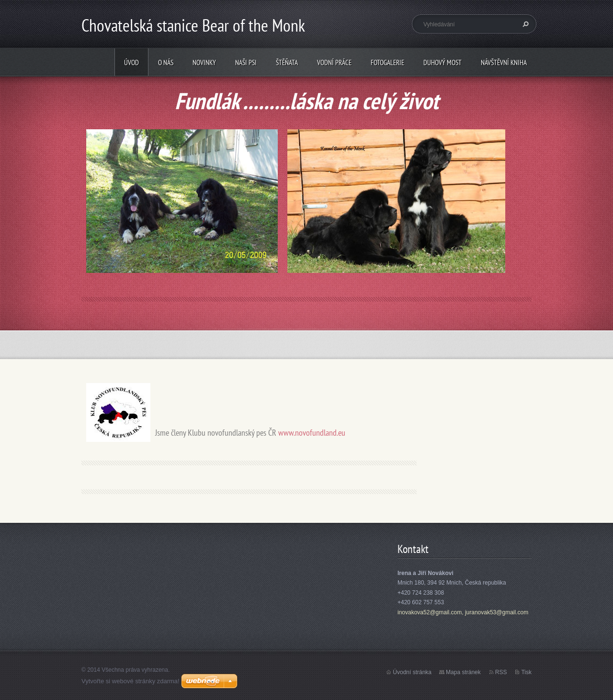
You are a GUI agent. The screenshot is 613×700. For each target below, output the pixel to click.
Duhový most (443, 62)
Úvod (131, 62)
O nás (166, 62)
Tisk (526, 672)
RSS (501, 672)
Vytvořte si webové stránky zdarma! (131, 681)
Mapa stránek (463, 672)
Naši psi (246, 62)
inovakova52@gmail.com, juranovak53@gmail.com (463, 612)
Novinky (204, 62)
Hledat (524, 24)
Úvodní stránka (412, 672)
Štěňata (287, 62)
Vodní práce (334, 62)
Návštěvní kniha (504, 62)
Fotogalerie (387, 62)
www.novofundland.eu (312, 433)
